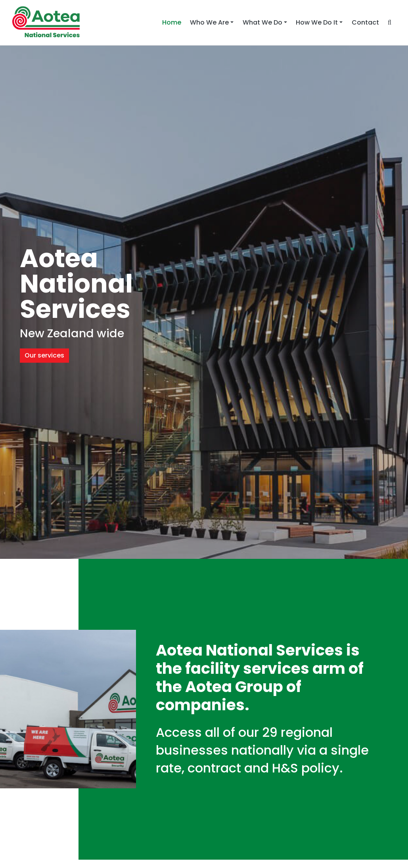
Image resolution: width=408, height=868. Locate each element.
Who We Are (209, 22)
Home (174, 22)
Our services (44, 355)
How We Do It (317, 22)
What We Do (262, 22)
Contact (365, 22)
